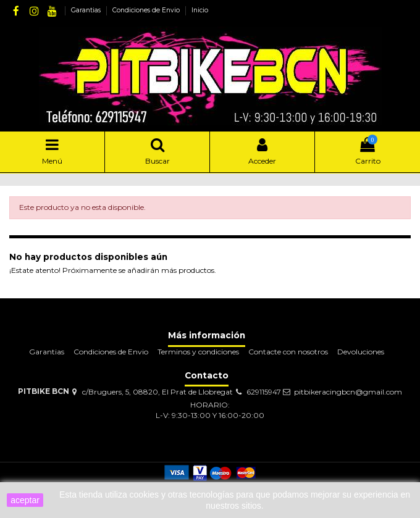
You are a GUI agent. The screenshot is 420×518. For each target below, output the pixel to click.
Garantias (87, 10)
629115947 (264, 392)
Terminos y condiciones (198, 352)
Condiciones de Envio (147, 10)
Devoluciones (361, 352)
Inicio (200, 10)
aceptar (25, 500)
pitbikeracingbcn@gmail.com (348, 392)
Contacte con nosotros (288, 352)
